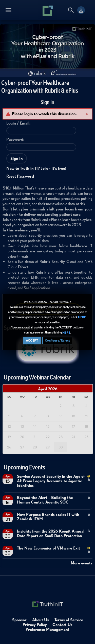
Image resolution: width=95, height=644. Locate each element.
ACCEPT (32, 340)
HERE (82, 317)
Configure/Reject (57, 340)
